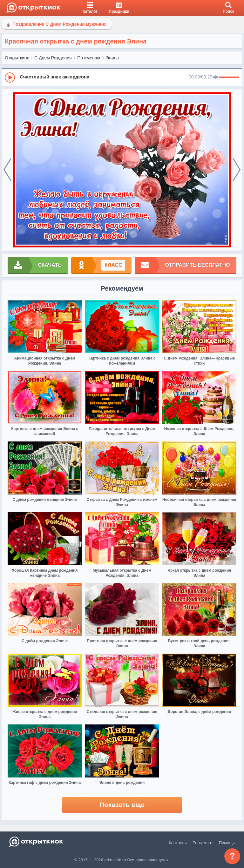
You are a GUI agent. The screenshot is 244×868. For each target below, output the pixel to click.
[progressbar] (229, 77)
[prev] (7, 170)
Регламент (203, 843)
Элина (112, 58)
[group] (122, 77)
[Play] (10, 77)
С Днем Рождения (53, 58)
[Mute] (215, 77)
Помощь (227, 843)
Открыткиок (17, 58)
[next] (237, 170)
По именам (89, 58)
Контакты (178, 843)
